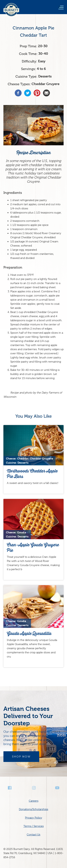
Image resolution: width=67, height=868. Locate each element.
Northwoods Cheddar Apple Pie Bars (32, 474)
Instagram (34, 788)
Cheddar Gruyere (45, 84)
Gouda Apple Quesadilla (29, 633)
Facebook (10, 788)
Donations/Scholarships (33, 809)
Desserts (45, 76)
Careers (34, 801)
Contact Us (33, 835)
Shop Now (21, 757)
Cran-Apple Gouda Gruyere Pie (33, 548)
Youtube (57, 788)
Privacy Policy (34, 818)
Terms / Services (34, 826)
